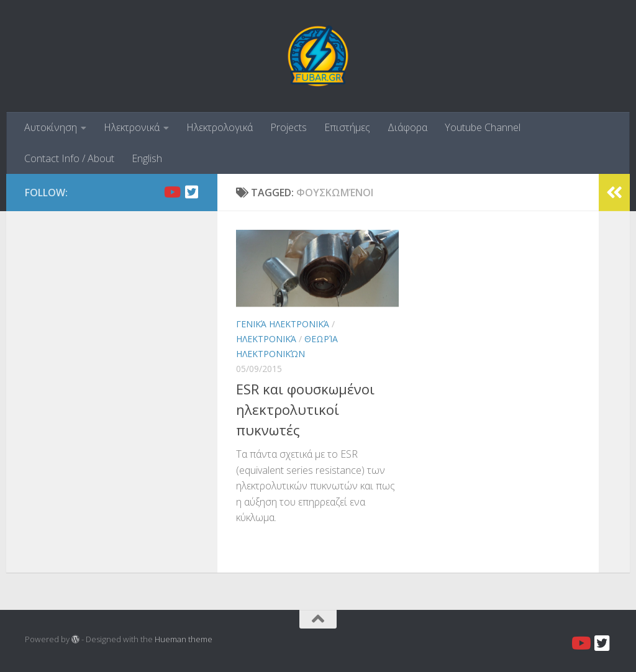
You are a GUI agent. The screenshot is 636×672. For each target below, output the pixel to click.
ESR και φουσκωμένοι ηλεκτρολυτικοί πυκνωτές (305, 409)
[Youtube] (171, 192)
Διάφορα (407, 127)
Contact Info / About (69, 158)
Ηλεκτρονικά (132, 127)
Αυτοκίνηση (51, 127)
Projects (288, 127)
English (147, 158)
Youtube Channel (483, 127)
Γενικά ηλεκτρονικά (283, 324)
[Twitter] (191, 192)
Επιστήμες (347, 127)
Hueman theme (184, 639)
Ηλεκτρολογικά (220, 127)
